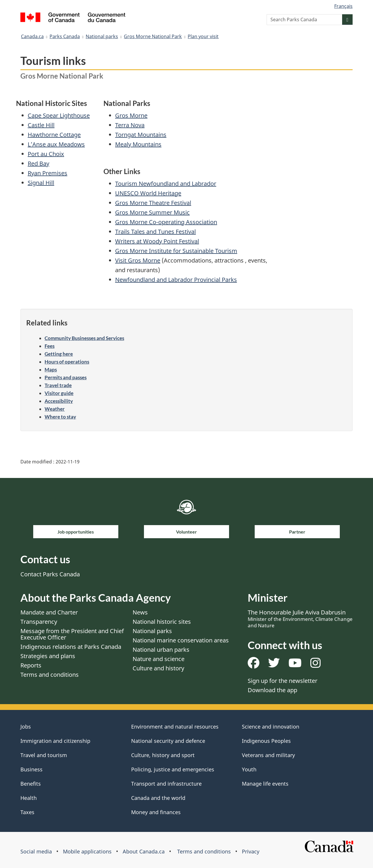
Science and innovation (271, 727)
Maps (51, 370)
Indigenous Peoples (266, 741)
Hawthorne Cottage (54, 135)
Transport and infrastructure (166, 784)
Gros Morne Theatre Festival (153, 203)
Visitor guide (59, 393)
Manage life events (265, 784)
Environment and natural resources (175, 727)
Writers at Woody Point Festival (157, 241)
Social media (36, 851)
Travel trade (58, 385)
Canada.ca (32, 36)
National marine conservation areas (181, 640)
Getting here (59, 354)
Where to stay (60, 417)
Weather (55, 409)
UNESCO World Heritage (148, 193)
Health (29, 798)
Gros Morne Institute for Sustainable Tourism (176, 251)
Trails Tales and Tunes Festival (155, 232)
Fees (50, 346)
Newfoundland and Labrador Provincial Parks (176, 280)
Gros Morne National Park (153, 36)
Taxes (27, 812)
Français (343, 6)
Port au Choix (46, 154)
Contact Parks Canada (50, 574)
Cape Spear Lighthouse (59, 115)
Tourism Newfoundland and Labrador (166, 184)
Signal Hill (41, 183)
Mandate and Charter (49, 612)
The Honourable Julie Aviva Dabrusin (300, 619)
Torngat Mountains (141, 135)
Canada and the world (158, 798)
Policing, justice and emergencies (173, 769)
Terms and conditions (50, 675)
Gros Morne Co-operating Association (166, 222)
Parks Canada (65, 36)
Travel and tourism (44, 755)
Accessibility (59, 401)
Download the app (272, 690)
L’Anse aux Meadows (56, 144)
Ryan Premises (47, 173)
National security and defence (168, 741)
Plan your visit (203, 36)
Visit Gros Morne (138, 260)
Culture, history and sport (163, 755)
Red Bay (38, 163)
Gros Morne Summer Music (152, 212)
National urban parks (161, 650)
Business (31, 769)
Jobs (26, 727)
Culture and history (158, 668)
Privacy (251, 851)
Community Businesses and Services (84, 338)
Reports (31, 665)
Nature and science (159, 659)
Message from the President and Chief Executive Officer (72, 634)
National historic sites (162, 622)
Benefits (31, 784)
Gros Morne (131, 115)
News (140, 612)
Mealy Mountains (138, 144)
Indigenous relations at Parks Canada (71, 647)
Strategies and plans (48, 656)
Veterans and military (268, 755)
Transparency (39, 622)
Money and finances (156, 812)
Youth (249, 769)
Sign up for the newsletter (283, 681)
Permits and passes (66, 377)
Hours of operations (67, 362)
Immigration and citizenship (55, 741)
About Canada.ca (144, 851)
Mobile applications (87, 851)
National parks (102, 36)
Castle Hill (41, 125)
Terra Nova (130, 125)
